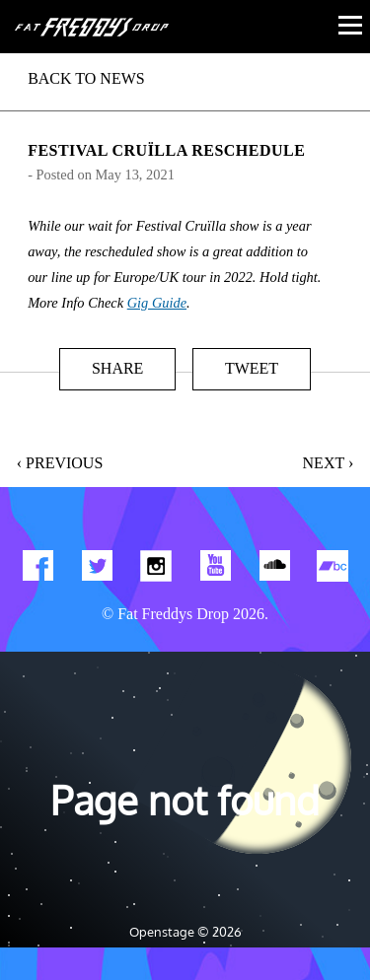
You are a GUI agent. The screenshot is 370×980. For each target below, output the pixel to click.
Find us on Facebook (37, 570)
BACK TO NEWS (86, 78)
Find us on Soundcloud (274, 570)
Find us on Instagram (156, 570)
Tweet (252, 368)
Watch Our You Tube (215, 570)
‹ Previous (60, 463)
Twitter (97, 570)
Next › (329, 463)
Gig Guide (157, 303)
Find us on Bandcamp (333, 570)
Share (117, 368)
